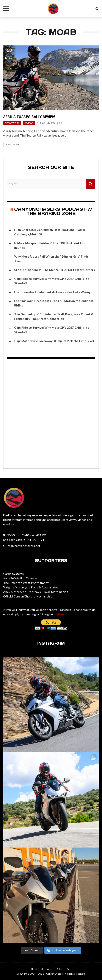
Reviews (29, 123)
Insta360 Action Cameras (20, 578)
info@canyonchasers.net (24, 546)
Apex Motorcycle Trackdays (22, 592)
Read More (13, 144)
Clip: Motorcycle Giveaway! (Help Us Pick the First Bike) (54, 341)
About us (63, 969)
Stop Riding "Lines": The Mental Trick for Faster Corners (55, 270)
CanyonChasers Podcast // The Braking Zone (53, 211)
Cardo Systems (13, 574)
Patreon (60, 614)
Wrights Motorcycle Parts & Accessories (31, 587)
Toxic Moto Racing (56, 592)
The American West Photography (26, 583)
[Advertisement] (51, 414)
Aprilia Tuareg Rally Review (29, 117)
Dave (43, 123)
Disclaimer (47, 969)
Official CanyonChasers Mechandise (28, 596)
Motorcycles (12, 123)
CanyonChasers (55, 974)
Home (35, 969)
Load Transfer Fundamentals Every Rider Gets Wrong (52, 292)
